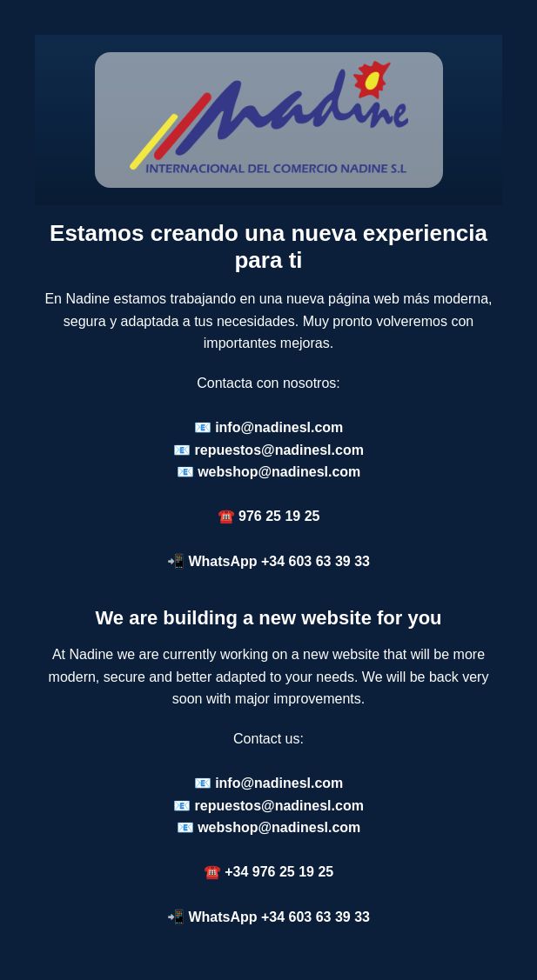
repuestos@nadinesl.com (279, 450)
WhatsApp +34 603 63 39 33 (279, 561)
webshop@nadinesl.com (279, 472)
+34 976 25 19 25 (279, 872)
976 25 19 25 (279, 516)
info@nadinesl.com (279, 427)
